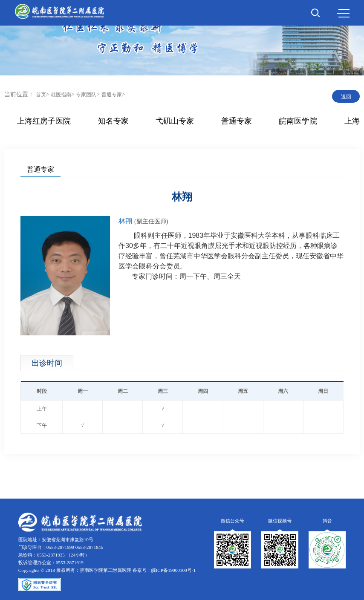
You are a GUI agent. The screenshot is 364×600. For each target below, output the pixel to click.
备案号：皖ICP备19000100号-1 (164, 570)
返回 (346, 97)
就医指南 (61, 95)
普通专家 (112, 95)
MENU (343, 13)
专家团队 (86, 95)
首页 (41, 95)
